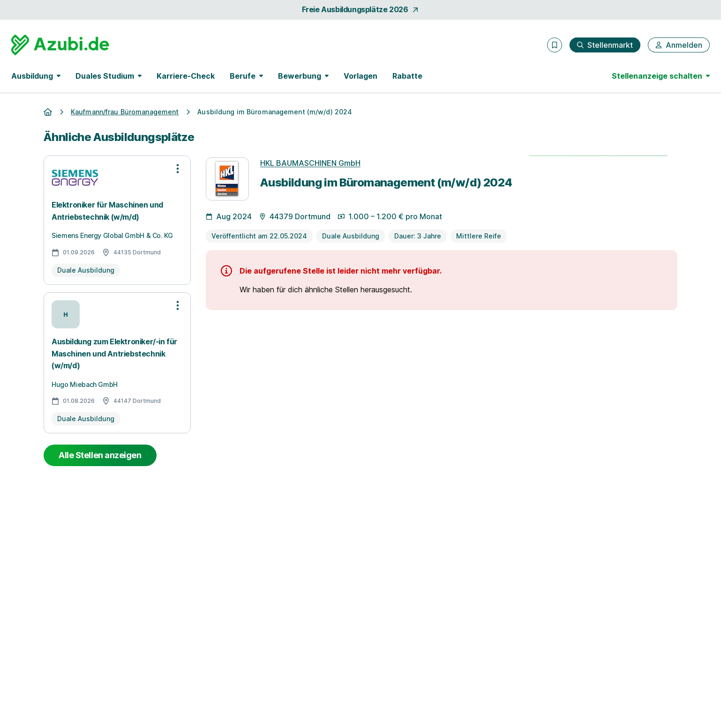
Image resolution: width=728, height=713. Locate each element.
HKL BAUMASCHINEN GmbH (310, 163)
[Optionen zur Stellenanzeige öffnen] (178, 169)
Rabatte (407, 76)
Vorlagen (360, 76)
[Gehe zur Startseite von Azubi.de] (60, 45)
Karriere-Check (186, 76)
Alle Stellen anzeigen (100, 455)
